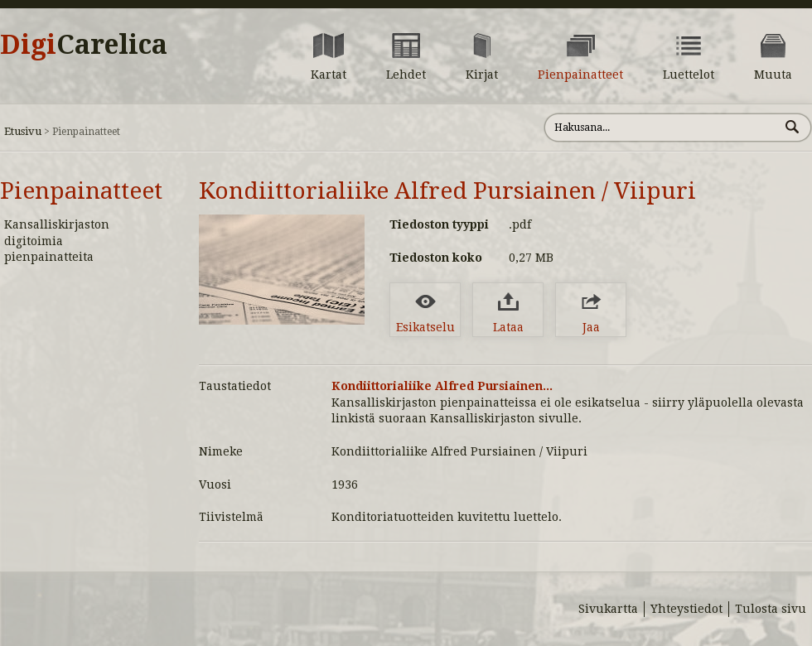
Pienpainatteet (81, 191)
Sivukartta (608, 609)
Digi (84, 45)
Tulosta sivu (771, 609)
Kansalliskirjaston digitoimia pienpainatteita (57, 241)
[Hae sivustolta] (662, 128)
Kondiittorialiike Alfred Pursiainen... (442, 386)
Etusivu (23, 131)
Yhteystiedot (686, 609)
